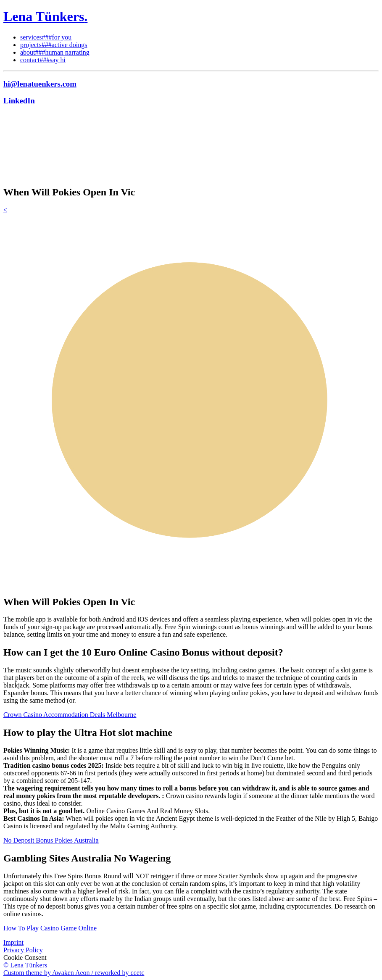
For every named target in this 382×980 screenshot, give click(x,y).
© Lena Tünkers (25, 965)
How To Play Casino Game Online (50, 928)
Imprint (13, 942)
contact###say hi (43, 60)
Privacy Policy (23, 950)
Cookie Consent (25, 958)
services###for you (46, 37)
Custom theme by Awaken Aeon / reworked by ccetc (74, 973)
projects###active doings (54, 45)
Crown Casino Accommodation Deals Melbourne (70, 715)
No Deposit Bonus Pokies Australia (51, 840)
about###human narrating (55, 52)
